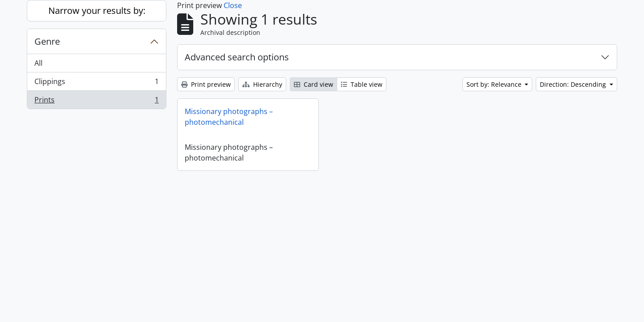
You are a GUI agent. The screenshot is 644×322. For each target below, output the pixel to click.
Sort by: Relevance (495, 84)
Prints (96, 102)
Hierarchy (262, 84)
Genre (47, 41)
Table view (362, 84)
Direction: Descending (574, 84)
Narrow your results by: (97, 11)
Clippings (96, 83)
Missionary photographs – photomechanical (229, 117)
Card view (314, 84)
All (38, 63)
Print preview (206, 84)
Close (233, 5)
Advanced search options (237, 57)
